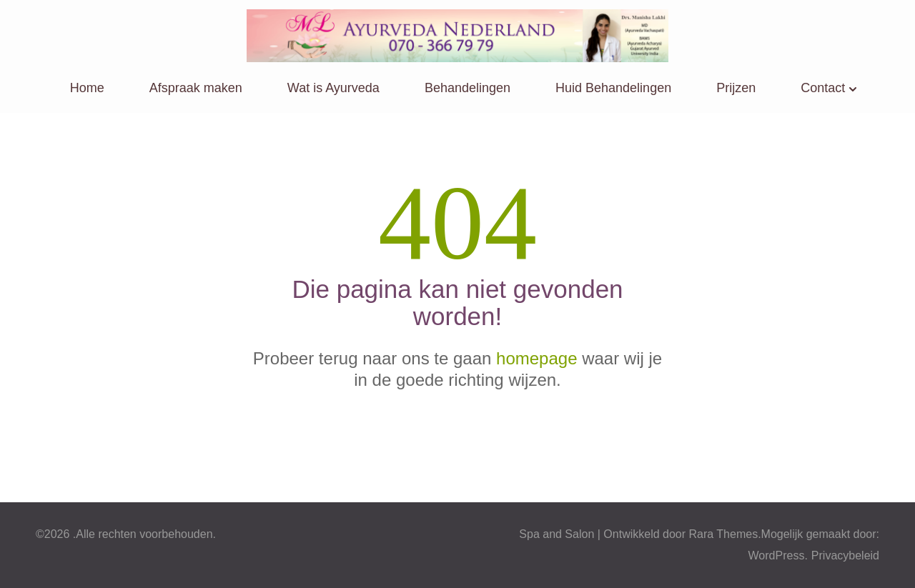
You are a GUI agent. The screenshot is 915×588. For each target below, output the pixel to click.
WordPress (777, 555)
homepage (536, 358)
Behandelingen (468, 88)
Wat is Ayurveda (333, 88)
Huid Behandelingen (613, 88)
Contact (823, 88)
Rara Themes (724, 534)
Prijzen (736, 88)
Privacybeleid (845, 555)
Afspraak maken (196, 88)
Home (87, 88)
